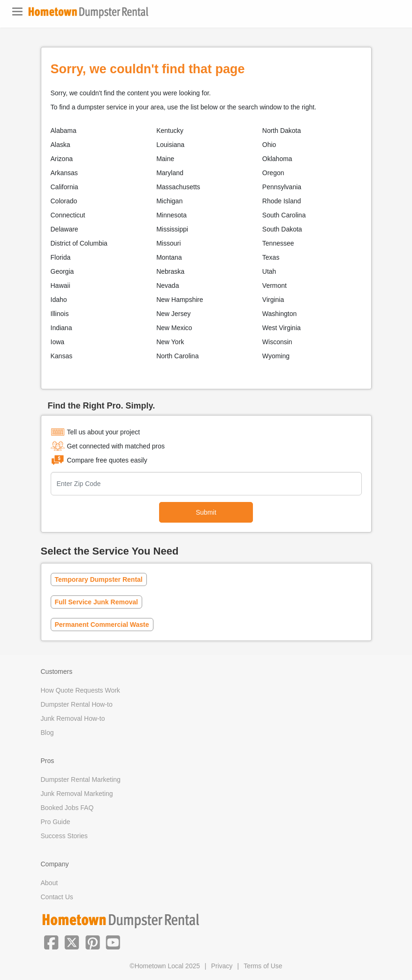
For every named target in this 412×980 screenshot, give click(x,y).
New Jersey (173, 314)
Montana (169, 257)
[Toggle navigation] (17, 12)
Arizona (62, 159)
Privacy (222, 966)
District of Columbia (79, 243)
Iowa (58, 342)
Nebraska (170, 271)
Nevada (168, 286)
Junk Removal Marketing (77, 794)
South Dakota (282, 229)
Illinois (60, 314)
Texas (271, 257)
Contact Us (57, 897)
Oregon (273, 173)
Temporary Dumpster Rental (99, 579)
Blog (47, 733)
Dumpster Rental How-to (77, 704)
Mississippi (172, 229)
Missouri (168, 243)
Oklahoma (277, 159)
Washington (279, 314)
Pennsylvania (282, 187)
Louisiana (170, 145)
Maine (165, 159)
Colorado (64, 201)
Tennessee (278, 243)
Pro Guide (56, 822)
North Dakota (282, 131)
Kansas (62, 356)
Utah (269, 271)
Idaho (59, 300)
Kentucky (170, 131)
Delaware (65, 229)
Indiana (61, 328)
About (50, 883)
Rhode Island (282, 201)
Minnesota (172, 215)
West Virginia (282, 328)
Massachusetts (178, 187)
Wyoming (276, 356)
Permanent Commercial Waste (102, 625)
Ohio (269, 145)
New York (170, 342)
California (65, 187)
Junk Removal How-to (73, 718)
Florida (61, 257)
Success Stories (64, 836)
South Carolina (284, 215)
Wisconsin (277, 342)
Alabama (64, 131)
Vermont (275, 286)
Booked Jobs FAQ (67, 808)
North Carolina (177, 356)
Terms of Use (263, 966)
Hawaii (61, 286)
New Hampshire (180, 300)
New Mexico (174, 328)
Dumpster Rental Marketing (81, 779)
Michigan (169, 201)
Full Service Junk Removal (96, 602)
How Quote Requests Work (80, 690)
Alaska (61, 145)
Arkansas (64, 173)
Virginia (273, 300)
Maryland (170, 173)
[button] (51, 941)
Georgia (62, 271)
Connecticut (68, 215)
